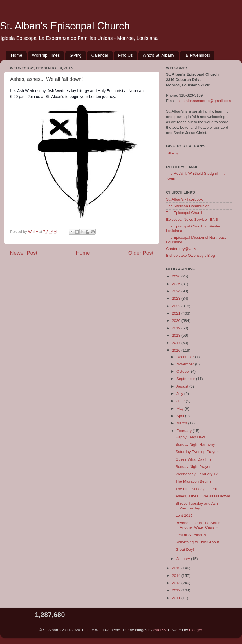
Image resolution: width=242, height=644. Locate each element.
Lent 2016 (184, 516)
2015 (177, 568)
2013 (177, 583)
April (181, 416)
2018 (177, 335)
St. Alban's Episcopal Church (65, 26)
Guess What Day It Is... (195, 459)
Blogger (196, 630)
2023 (177, 298)
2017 (177, 343)
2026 (177, 276)
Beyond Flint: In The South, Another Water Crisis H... (199, 525)
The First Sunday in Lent (196, 489)
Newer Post (24, 253)
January (184, 559)
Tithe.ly (172, 153)
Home (17, 55)
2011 (177, 598)
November (186, 364)
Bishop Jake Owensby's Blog (191, 255)
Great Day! (185, 549)
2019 (177, 328)
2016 (177, 350)
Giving (76, 55)
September (186, 379)
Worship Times (46, 55)
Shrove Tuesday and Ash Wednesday (197, 506)
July (180, 394)
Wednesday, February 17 (197, 474)
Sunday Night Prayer (193, 467)
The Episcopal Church (185, 213)
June (181, 401)
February (185, 431)
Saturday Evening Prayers (198, 452)
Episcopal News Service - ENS (192, 219)
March (182, 423)
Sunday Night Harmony (195, 444)
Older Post (141, 253)
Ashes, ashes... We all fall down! (203, 496)
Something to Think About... (199, 542)
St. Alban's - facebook (184, 199)
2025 (177, 284)
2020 (177, 321)
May (181, 409)
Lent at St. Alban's (191, 535)
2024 (177, 291)
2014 (177, 576)
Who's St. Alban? (159, 55)
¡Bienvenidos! (197, 55)
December (186, 357)
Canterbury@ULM (181, 249)
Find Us (126, 55)
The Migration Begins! (194, 481)
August (183, 386)
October (184, 371)
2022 (177, 306)
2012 (177, 590)
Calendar (100, 55)
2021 (177, 313)
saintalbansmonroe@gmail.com (204, 101)
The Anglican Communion (188, 206)
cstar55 (160, 630)
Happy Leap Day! (190, 437)
